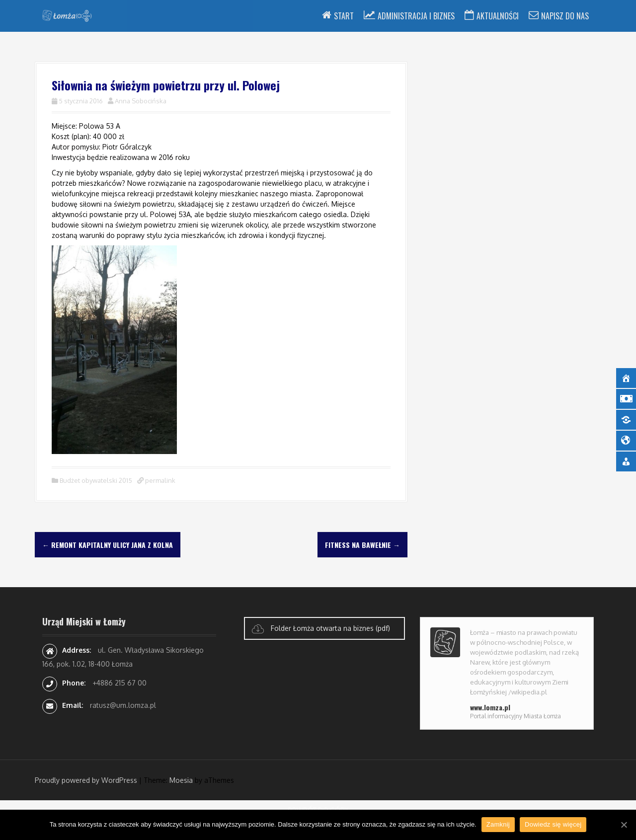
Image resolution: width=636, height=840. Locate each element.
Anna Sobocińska (141, 101)
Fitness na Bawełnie (362, 545)
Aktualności (498, 16)
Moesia (181, 780)
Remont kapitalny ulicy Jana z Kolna (108, 545)
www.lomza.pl (490, 707)
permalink (159, 480)
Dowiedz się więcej (553, 824)
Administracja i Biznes (416, 16)
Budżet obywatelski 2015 (96, 480)
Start (344, 16)
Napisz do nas (565, 16)
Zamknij (498, 824)
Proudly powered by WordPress (86, 780)
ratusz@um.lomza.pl (123, 705)
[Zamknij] (624, 825)
